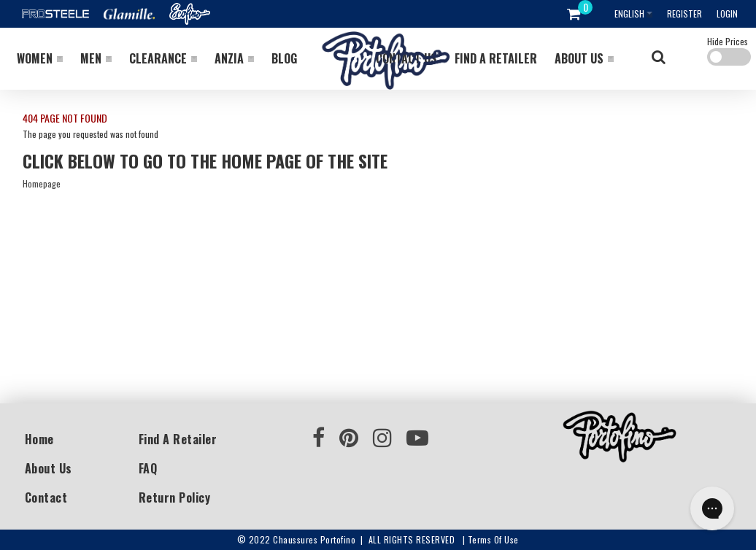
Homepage (42, 183)
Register (684, 13)
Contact (46, 497)
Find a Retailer (178, 439)
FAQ (148, 468)
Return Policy (175, 497)
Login (727, 13)
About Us (49, 468)
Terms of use (493, 539)
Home (39, 439)
